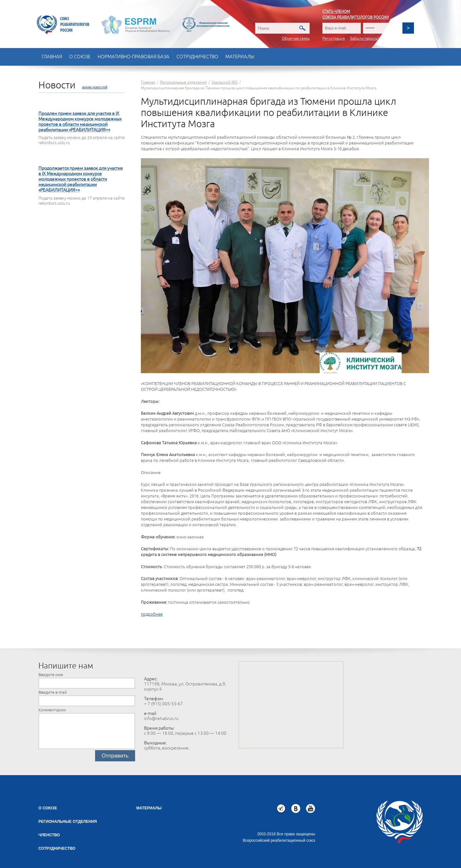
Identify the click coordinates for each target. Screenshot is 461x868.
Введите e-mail (53, 692)
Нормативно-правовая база (133, 57)
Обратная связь (296, 39)
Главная (52, 57)
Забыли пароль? (364, 39)
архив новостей (95, 87)
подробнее (152, 614)
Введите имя (51, 675)
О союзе (80, 57)
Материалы (240, 57)
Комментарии (52, 710)
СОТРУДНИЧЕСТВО (57, 848)
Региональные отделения (68, 822)
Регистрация (334, 39)
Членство (49, 835)
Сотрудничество (197, 57)
